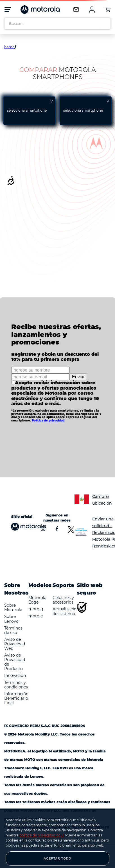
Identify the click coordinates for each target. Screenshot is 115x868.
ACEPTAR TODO (58, 858)
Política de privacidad (48, 420)
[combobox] (58, 24)
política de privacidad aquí (41, 835)
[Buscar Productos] (105, 24)
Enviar (78, 377)
